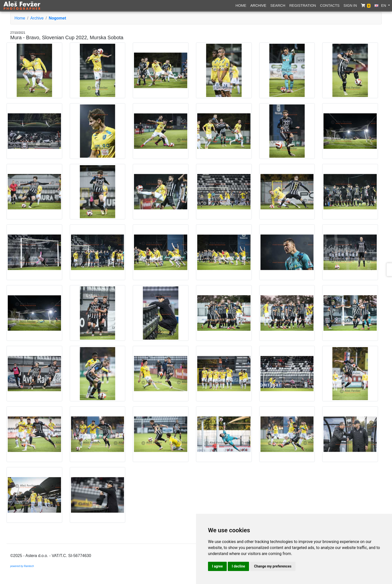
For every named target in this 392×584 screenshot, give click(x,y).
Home (241, 5)
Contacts (330, 5)
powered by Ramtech (22, 566)
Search (278, 5)
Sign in (350, 5)
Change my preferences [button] (273, 566)
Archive (258, 5)
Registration (303, 5)
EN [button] (381, 5)
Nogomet (57, 18)
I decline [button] (238, 566)
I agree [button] (217, 566)
